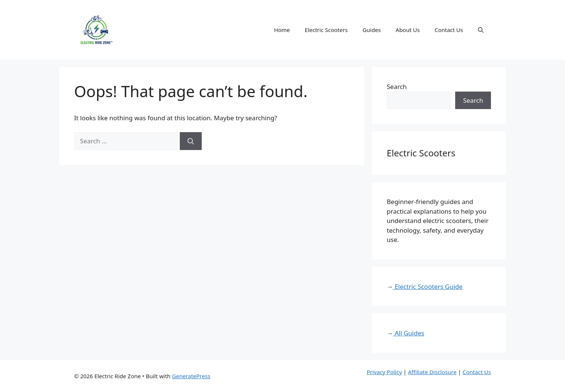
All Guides (409, 333)
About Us (408, 30)
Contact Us (449, 30)
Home (282, 30)
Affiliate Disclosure (432, 372)
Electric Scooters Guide (428, 286)
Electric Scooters (326, 30)
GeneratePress (191, 376)
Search (397, 87)
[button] (481, 30)
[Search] (191, 141)
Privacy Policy (384, 372)
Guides (372, 30)
